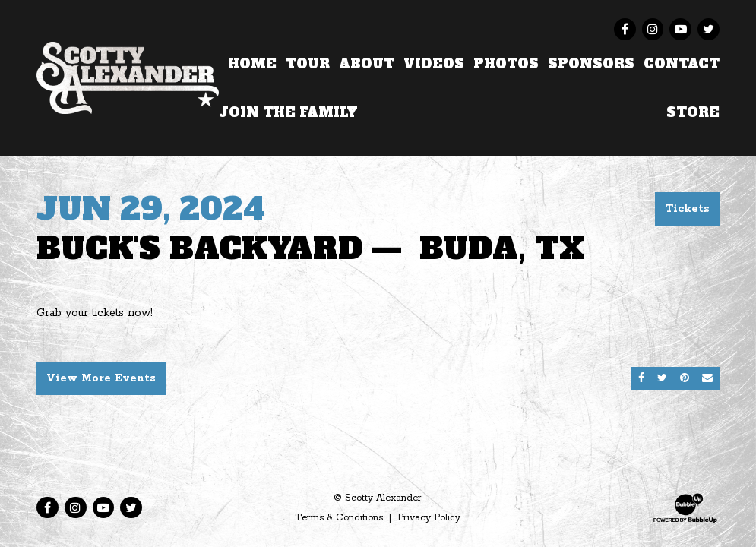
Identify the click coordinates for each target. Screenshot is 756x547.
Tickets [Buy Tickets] (687, 209)
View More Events (101, 378)
